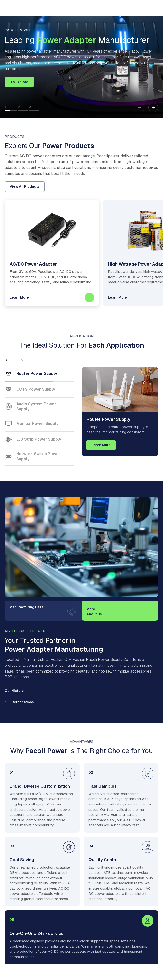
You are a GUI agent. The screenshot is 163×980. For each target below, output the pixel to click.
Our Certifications (19, 702)
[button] (153, 108)
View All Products (25, 186)
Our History (14, 691)
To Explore (19, 82)
